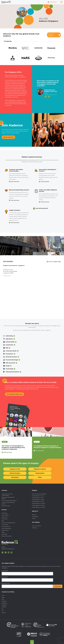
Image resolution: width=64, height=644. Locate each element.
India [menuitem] (3, 599)
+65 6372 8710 (7, 276)
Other (40, 477)
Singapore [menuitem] (4, 605)
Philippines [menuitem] (4, 603)
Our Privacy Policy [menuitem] (37, 526)
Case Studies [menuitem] (35, 517)
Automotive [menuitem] (5, 519)
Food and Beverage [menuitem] (6, 528)
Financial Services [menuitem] (6, 526)
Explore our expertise (51, 35)
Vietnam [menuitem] (4, 613)
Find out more (15, 182)
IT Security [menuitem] (34, 528)
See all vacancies (8, 137)
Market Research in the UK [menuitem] (38, 505)
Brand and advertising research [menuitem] (9, 501)
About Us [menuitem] (34, 515)
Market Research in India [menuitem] (38, 502)
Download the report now (14, 394)
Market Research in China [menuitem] (38, 496)
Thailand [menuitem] (4, 607)
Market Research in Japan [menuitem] (38, 500)
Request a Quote (40, 469)
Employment (40, 473)
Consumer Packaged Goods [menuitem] (8, 523)
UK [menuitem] (2, 609)
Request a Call (15, 469)
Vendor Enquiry (15, 473)
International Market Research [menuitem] (39, 494)
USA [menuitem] (3, 611)
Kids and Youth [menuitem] (5, 530)
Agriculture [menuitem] (4, 517)
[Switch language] (53, 2)
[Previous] (46, 97)
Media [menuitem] (3, 532)
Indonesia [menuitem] (4, 601)
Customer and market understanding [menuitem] (7, 495)
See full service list (42, 208)
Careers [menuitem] (34, 518)
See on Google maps (55, 262)
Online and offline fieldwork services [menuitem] (8, 503)
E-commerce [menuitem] (5, 525)
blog (5, 442)
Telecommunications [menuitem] (7, 536)
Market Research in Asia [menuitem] (38, 498)
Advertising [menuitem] (4, 513)
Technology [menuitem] (4, 534)
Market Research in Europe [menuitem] (38, 503)
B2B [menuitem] (3, 521)
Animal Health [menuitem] (5, 515)
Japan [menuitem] (3, 597)
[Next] (49, 97)
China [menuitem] (3, 595)
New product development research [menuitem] (8, 498)
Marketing (15, 477)
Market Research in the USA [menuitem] (39, 507)
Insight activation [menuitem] (6, 506)
